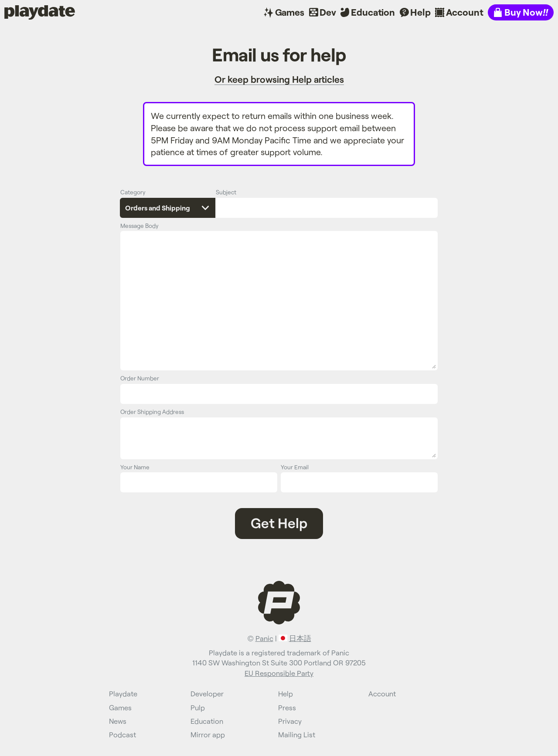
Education (373, 12)
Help (420, 12)
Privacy (290, 721)
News (118, 721)
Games (290, 12)
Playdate (23, 12)
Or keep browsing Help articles (279, 79)
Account (465, 12)
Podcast (122, 734)
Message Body (139, 225)
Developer (207, 693)
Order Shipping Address (152, 412)
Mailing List (297, 734)
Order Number (140, 378)
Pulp (198, 707)
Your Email (295, 467)
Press (287, 707)
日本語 (300, 638)
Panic (264, 638)
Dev (328, 12)
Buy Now (526, 12)
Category (133, 192)
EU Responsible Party (279, 673)
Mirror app (208, 734)
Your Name (135, 467)
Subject (226, 192)
